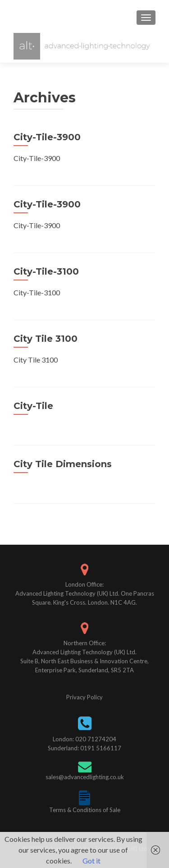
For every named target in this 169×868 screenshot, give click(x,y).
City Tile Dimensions (63, 464)
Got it (91, 861)
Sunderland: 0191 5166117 (84, 748)
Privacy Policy (84, 697)
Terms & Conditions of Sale (85, 810)
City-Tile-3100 (46, 271)
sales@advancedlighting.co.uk (85, 777)
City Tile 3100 (46, 339)
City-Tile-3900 (47, 137)
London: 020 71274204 (84, 739)
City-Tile (33, 406)
